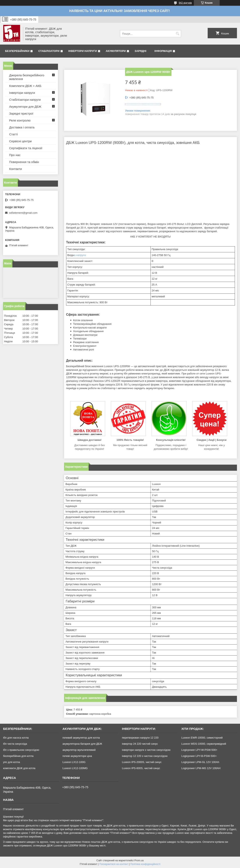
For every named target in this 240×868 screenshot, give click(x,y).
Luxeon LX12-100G (74, 762)
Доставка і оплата (22, 127)
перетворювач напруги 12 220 (140, 738)
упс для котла (11, 762)
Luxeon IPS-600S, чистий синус (141, 768)
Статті (14, 134)
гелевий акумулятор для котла (81, 738)
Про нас (15, 155)
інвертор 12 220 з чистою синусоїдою (145, 756)
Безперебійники (17, 51)
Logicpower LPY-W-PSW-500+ (199, 750)
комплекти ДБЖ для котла (19, 768)
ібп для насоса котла (16, 738)
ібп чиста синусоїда (15, 744)
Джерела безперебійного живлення (27, 77)
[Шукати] (177, 34)
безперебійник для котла (18, 756)
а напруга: (80, 255)
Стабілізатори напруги (25, 100)
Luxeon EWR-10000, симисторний (202, 738)
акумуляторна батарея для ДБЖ (82, 744)
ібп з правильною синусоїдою (21, 750)
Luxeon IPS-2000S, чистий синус (142, 762)
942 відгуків (185, 3)
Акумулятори (116, 51)
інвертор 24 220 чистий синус (140, 744)
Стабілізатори (49, 51)
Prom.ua (139, 860)
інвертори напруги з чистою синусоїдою (146, 750)
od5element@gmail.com (23, 213)
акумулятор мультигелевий (79, 750)
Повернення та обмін (24, 162)
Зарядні (140, 51)
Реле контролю (20, 120)
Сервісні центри (20, 141)
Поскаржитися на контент (114, 864)
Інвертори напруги (83, 51)
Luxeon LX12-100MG (75, 768)
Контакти (15, 169)
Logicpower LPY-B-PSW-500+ (199, 756)
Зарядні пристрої (21, 113)
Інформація (163, 51)
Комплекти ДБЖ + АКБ (25, 86)
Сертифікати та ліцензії (26, 148)
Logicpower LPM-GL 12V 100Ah (200, 762)
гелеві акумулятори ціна (77, 756)
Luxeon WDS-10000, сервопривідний (204, 744)
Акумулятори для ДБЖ (25, 107)
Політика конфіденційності (145, 864)
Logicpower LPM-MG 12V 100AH (201, 768)
